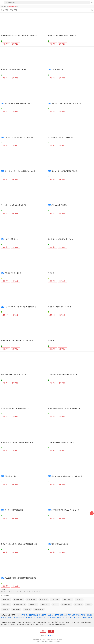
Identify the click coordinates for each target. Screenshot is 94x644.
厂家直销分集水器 (57, 70)
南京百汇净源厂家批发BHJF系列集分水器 (65, 510)
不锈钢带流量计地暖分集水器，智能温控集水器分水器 (19, 36)
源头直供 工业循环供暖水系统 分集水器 (64, 171)
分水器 (55, 604)
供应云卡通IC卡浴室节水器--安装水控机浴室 (63, 375)
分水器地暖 (55, 600)
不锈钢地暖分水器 (20, 604)
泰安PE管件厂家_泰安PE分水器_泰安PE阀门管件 (17, 442)
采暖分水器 (6, 604)
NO (25, 592)
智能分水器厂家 (22, 617)
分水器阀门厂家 (10, 617)
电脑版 (50, 636)
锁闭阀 (89, 604)
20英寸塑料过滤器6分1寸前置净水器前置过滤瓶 (20, 578)
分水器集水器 (68, 600)
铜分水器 (79, 600)
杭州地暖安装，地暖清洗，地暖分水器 (61, 137)
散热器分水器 (39, 609)
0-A (2, 592)
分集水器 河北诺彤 (11, 476)
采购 (92, 513)
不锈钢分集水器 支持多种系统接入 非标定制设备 (21, 307)
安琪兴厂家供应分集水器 (60, 544)
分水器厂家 (21, 615)
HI (15, 592)
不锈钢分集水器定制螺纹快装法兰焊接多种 (62, 36)
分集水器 (51, 273)
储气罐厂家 (88, 617)
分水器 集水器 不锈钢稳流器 (14, 510)
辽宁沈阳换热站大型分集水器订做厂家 (14, 205)
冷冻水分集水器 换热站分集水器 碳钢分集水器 (20, 171)
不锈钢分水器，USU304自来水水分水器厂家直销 (17, 341)
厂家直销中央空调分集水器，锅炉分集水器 (19, 137)
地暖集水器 (6, 600)
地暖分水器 (44, 600)
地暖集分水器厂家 (45, 617)
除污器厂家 (80, 617)
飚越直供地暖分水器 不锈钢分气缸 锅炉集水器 (67, 476)
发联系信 (5, 44)
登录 (43, 631)
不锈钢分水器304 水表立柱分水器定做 (14, 375)
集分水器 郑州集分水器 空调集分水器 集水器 (66, 103)
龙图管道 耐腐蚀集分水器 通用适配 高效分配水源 (64, 409)
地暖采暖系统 (66, 604)
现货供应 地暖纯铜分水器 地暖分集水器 (61, 442)
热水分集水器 (31, 600)
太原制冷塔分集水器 (11, 239)
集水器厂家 (72, 617)
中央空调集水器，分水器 (13, 273)
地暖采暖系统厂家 (77, 615)
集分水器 (51, 341)
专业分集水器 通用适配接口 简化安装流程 (18, 103)
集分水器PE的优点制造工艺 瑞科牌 (59, 307)
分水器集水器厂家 (53, 615)
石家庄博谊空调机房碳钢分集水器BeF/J (14, 70)
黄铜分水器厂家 (65, 615)
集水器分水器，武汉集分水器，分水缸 (61, 239)
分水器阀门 (45, 604)
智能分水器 (78, 604)
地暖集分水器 (18, 600)
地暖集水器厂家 (33, 617)
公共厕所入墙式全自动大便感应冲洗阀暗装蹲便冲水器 (19, 544)
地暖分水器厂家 (41, 615)
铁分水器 (5, 609)
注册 (51, 631)
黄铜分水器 (33, 604)
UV (37, 592)
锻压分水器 (16, 609)
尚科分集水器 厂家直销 (59, 205)
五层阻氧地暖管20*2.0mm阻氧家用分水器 (15, 409)
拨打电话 (15, 44)
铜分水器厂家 (30, 615)
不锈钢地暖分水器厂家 (60, 617)
